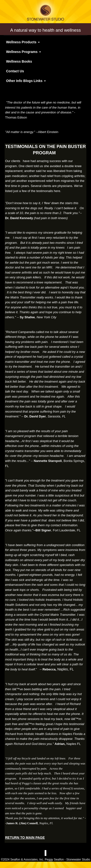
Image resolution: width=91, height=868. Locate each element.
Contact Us (15, 71)
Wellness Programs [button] (24, 52)
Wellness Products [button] (23, 42)
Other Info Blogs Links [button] (26, 81)
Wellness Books (19, 61)
